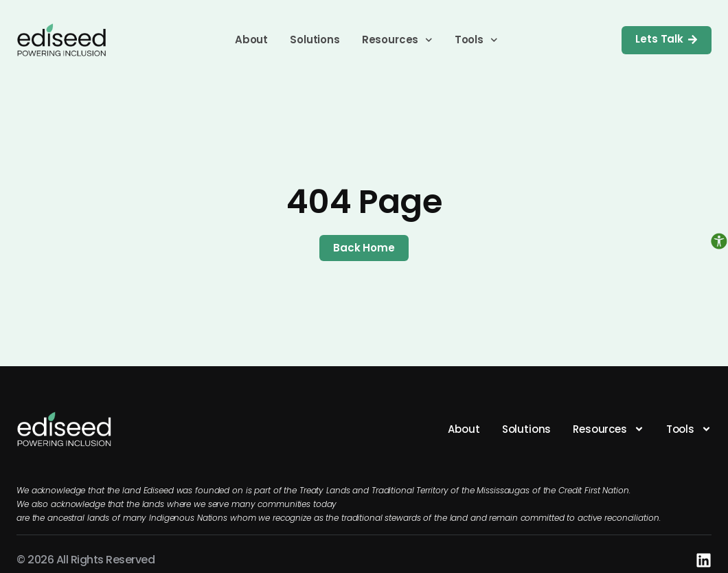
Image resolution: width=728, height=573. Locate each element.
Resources (397, 40)
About (251, 40)
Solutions (315, 40)
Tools (476, 40)
